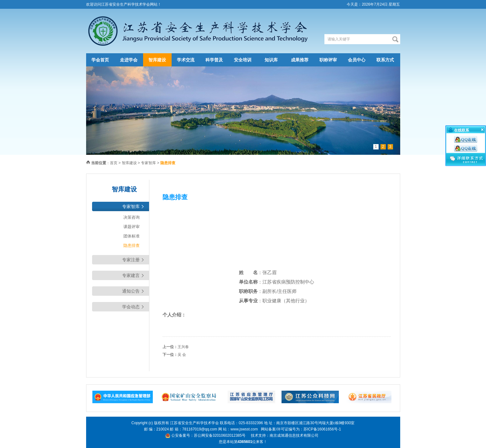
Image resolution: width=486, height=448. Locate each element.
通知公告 (131, 291)
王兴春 (183, 347)
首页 (114, 163)
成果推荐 (300, 60)
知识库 (271, 60)
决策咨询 (132, 217)
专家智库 (148, 163)
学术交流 (186, 60)
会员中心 (357, 60)
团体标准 (132, 236)
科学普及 (214, 60)
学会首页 (100, 60)
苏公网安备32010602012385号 (220, 435)
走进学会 (129, 60)
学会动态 (131, 307)
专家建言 (131, 275)
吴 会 (182, 355)
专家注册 (131, 260)
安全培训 (243, 60)
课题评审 (132, 227)
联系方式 (385, 60)
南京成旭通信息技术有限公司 (294, 435)
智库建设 (157, 60)
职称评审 (328, 60)
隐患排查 (132, 245)
